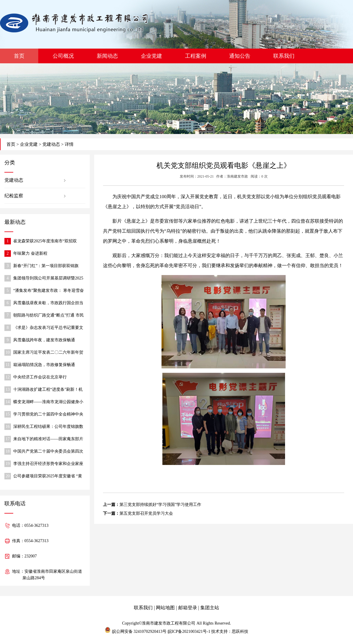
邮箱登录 (188, 608)
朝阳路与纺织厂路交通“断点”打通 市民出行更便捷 (49, 316)
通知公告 (240, 56)
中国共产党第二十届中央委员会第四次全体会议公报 (48, 452)
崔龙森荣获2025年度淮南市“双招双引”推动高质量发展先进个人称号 (45, 242)
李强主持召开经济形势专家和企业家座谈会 (48, 464)
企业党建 (151, 56)
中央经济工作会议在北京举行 (40, 377)
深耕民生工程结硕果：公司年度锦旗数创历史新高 (48, 427)
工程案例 (196, 56)
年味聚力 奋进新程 (30, 253)
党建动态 (51, 144)
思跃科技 (240, 631)
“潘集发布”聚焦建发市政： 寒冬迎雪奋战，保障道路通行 (49, 291)
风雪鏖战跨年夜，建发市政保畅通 (44, 340)
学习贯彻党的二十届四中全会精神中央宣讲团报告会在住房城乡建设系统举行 (48, 415)
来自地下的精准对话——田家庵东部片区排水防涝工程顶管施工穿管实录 (48, 439)
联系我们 (284, 56)
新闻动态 (107, 56)
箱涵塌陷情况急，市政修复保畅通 (44, 365)
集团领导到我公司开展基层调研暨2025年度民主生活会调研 (48, 279)
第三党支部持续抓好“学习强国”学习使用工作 (160, 505)
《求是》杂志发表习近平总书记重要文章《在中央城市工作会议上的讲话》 (48, 328)
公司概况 (63, 56)
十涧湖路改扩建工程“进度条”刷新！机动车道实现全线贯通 (48, 390)
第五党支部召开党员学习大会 (146, 513)
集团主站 (210, 608)
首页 (19, 56)
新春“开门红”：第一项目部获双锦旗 (46, 266)
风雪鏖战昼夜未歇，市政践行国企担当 (48, 303)
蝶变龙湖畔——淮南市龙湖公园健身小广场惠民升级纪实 (48, 402)
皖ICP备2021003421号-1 (189, 631)
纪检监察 (14, 196)
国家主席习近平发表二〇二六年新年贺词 (48, 353)
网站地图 (165, 608)
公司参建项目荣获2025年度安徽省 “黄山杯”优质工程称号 (48, 477)
